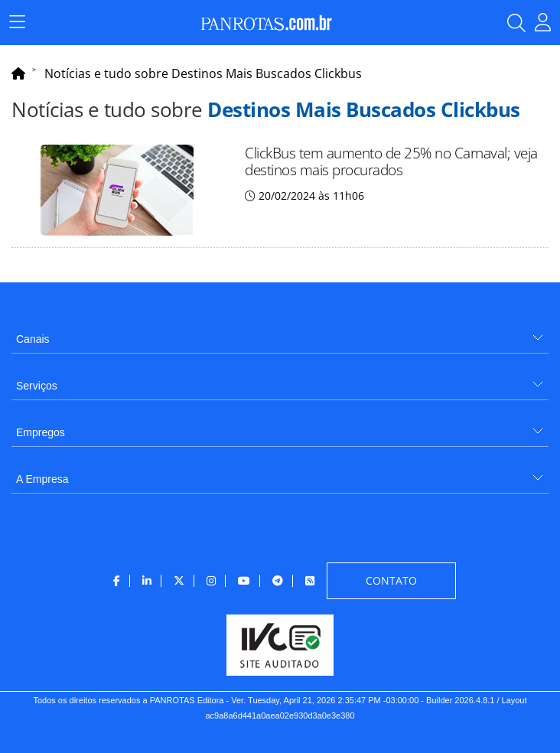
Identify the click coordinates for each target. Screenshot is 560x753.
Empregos (41, 432)
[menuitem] (280, 333)
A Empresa (42, 479)
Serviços (37, 386)
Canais (33, 339)
